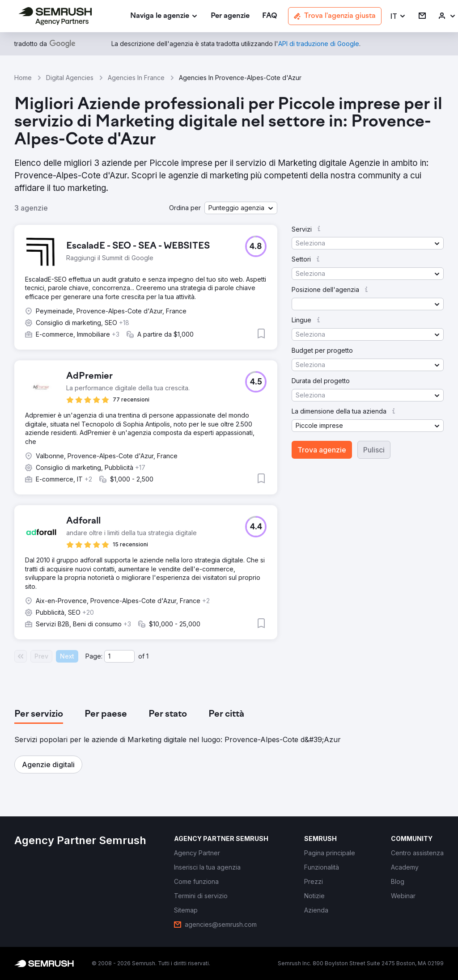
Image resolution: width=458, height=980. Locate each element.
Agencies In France (136, 78)
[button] (398, 16)
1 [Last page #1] (147, 656)
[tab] (39, 714)
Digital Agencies (70, 78)
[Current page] (119, 656)
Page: (94, 656)
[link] (230, 16)
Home (23, 78)
